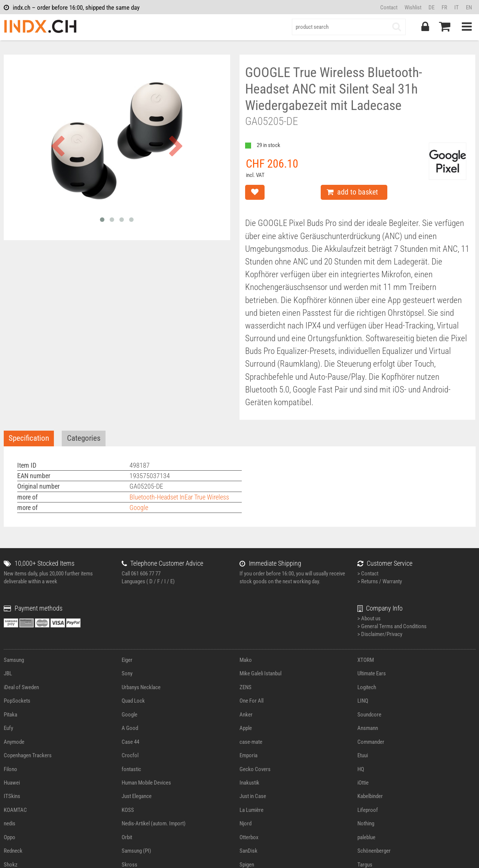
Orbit (127, 837)
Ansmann (368, 728)
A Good (130, 728)
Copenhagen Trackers (28, 755)
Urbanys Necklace (141, 687)
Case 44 (130, 742)
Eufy (8, 728)
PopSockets (17, 701)
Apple (246, 728)
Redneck (13, 851)
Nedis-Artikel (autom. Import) (154, 823)
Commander (371, 742)
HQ (361, 769)
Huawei (12, 783)
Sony (127, 673)
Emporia (248, 755)
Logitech (367, 687)
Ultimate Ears (372, 673)
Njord (245, 823)
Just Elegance (137, 796)
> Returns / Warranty (380, 581)
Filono (10, 769)
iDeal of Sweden (21, 687)
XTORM (366, 660)
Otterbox (249, 837)
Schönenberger (374, 851)
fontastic (131, 769)
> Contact (368, 574)
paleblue (366, 837)
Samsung (14, 660)
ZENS (245, 687)
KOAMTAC (15, 810)
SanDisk (248, 851)
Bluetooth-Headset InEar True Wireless (179, 497)
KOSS (128, 810)
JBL (8, 673)
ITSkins (12, 796)
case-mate (251, 742)
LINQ (363, 701)
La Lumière (251, 810)
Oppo (10, 837)
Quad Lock (133, 701)
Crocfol (130, 755)
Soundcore (369, 715)
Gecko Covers (255, 769)
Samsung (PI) (136, 851)
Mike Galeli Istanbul (260, 673)
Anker (246, 715)
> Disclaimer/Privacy (380, 634)
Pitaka (10, 715)
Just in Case (253, 796)
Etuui (363, 755)
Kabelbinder (370, 796)
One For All (251, 701)
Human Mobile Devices (146, 783)
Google (139, 508)
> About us (369, 618)
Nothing (366, 823)
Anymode (14, 742)
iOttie (363, 783)
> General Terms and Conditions (392, 626)
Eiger (127, 660)
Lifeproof (368, 810)
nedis (10, 823)
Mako (246, 660)
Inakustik (249, 783)
